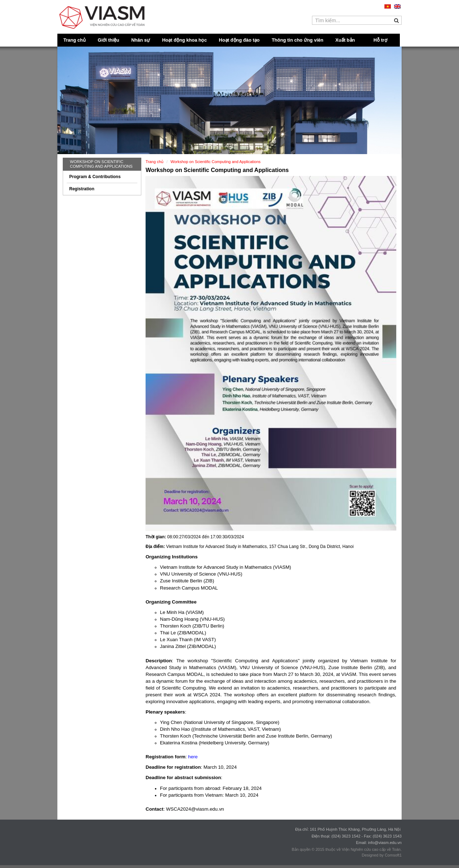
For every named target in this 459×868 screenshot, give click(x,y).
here (193, 757)
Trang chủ (75, 40)
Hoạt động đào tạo (239, 40)
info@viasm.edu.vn (385, 843)
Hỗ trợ (380, 40)
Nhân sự (141, 40)
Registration (82, 189)
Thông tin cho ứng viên (298, 40)
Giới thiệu (109, 40)
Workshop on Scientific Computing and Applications (101, 164)
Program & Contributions (95, 177)
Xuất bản (345, 40)
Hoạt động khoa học (184, 40)
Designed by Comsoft (381, 855)
